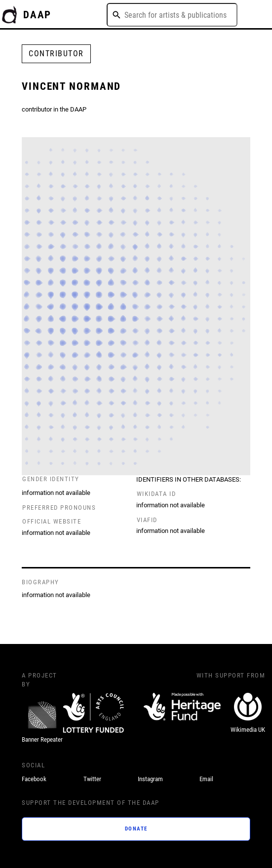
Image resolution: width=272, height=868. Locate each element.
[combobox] (172, 15)
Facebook (34, 779)
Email (206, 779)
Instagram (150, 779)
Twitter (92, 779)
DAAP (38, 15)
